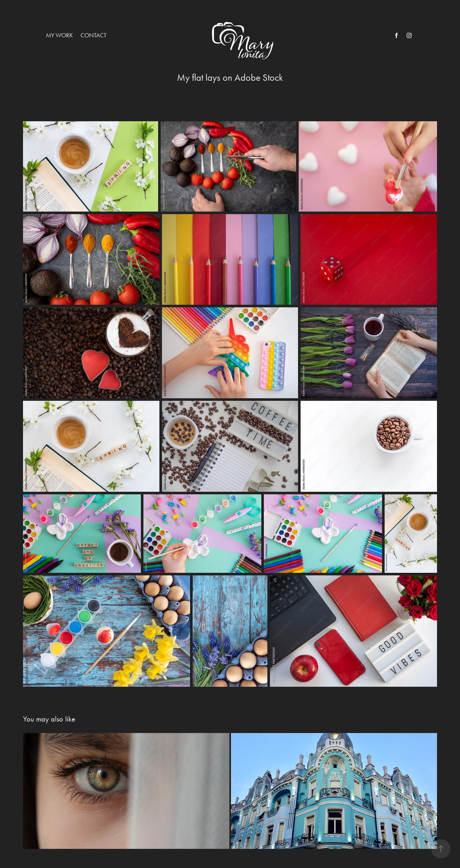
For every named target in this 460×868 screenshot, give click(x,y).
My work (59, 35)
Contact (93, 35)
